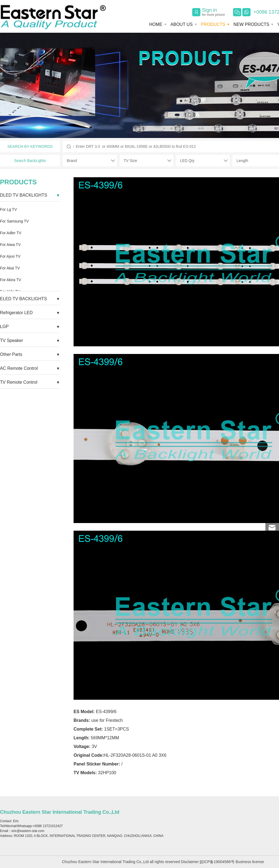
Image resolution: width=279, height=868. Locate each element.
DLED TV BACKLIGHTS (24, 195)
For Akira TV (11, 280)
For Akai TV (10, 268)
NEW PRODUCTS (251, 24)
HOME (156, 24)
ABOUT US (182, 24)
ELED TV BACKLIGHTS (23, 299)
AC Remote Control (19, 368)
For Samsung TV (14, 221)
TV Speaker (11, 340)
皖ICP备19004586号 (217, 862)
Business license (250, 862)
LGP (4, 327)
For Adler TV (11, 233)
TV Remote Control (19, 382)
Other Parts (11, 354)
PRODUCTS (213, 24)
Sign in (213, 12)
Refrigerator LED (16, 313)
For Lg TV (8, 209)
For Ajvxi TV (10, 256)
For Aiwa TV (10, 245)
